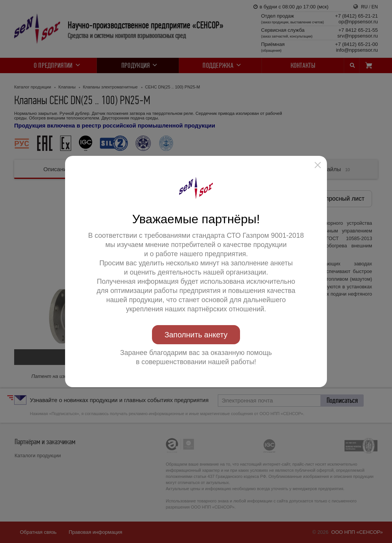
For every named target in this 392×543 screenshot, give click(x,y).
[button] (318, 165)
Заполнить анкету (196, 335)
